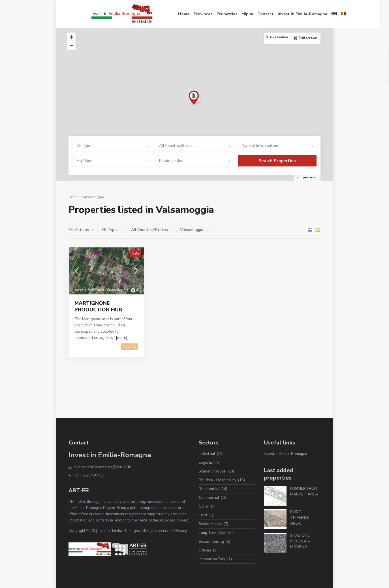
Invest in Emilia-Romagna (280, 14)
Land (203, 515)
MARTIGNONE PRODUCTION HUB (98, 306)
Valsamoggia (117, 290)
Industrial (207, 454)
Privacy (181, 531)
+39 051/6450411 (88, 475)
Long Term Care (213, 533)
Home (161, 14)
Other (204, 506)
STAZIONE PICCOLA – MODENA (300, 541)
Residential (209, 489)
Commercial (209, 498)
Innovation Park (212, 559)
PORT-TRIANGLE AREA (300, 518)
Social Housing (211, 542)
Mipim (224, 14)
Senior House (210, 524)
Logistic (206, 463)
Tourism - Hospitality (218, 480)
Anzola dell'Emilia (90, 290)
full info (130, 347)
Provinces (180, 14)
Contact (242, 14)
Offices (205, 550)
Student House (212, 471)
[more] (121, 338)
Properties (204, 14)
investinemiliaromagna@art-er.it (102, 467)
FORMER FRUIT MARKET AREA (304, 491)
